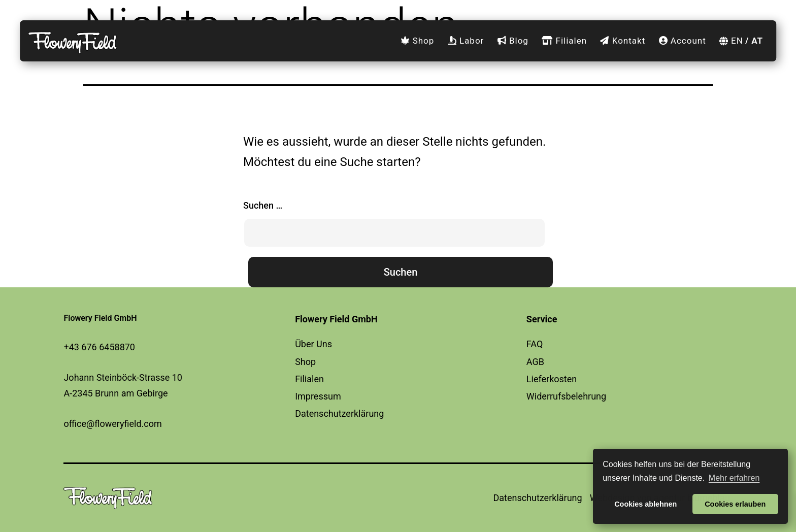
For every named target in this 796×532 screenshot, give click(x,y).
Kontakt (623, 41)
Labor (466, 41)
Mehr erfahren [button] (734, 478)
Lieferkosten (552, 379)
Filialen (564, 41)
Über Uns (313, 344)
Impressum (318, 396)
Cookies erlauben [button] (735, 504)
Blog (513, 41)
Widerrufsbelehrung (566, 396)
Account (683, 41)
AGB (535, 362)
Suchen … (263, 205)
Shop (417, 41)
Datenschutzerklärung (339, 413)
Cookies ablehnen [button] (645, 504)
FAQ (535, 344)
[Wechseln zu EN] (728, 41)
